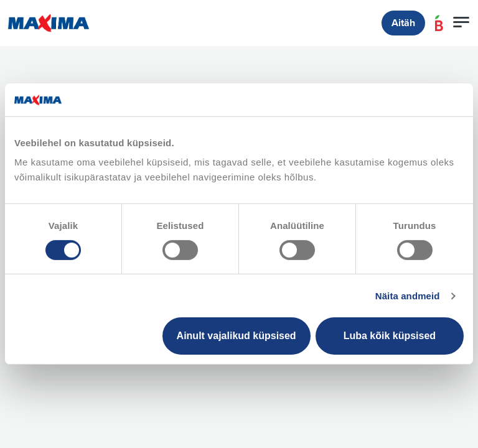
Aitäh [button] (403, 23)
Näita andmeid (408, 296)
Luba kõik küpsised (390, 336)
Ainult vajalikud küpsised (237, 336)
